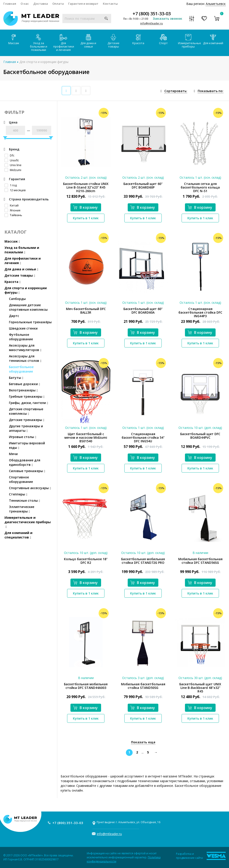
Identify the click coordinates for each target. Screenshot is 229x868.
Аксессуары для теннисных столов (25, 358)
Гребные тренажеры (27, 396)
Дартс (14, 316)
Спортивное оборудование (21, 479)
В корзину (85, 207)
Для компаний (213, 40)
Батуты (16, 378)
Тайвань (13, 215)
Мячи (13, 454)
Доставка (41, 4)
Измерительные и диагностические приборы (28, 522)
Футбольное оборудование (21, 337)
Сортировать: (176, 91)
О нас (25, 4)
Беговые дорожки (24, 384)
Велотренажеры (23, 390)
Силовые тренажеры (27, 471)
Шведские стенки (23, 328)
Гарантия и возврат (83, 4)
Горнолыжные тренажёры (30, 322)
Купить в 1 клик (86, 218)
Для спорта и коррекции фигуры (44, 62)
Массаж (14, 40)
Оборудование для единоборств (25, 462)
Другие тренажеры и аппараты (26, 428)
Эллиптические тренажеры (22, 509)
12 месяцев (15, 190)
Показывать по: (211, 91)
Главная (10, 4)
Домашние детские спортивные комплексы (28, 307)
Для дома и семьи (88, 41)
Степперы (18, 494)
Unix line (13, 165)
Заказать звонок (168, 18)
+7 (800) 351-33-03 (152, 14)
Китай (12, 205)
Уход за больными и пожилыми (39, 43)
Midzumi (13, 170)
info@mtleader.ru (152, 23)
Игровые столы (23, 437)
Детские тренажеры (27, 420)
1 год (11, 185)
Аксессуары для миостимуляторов (25, 348)
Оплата (58, 4)
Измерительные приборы (189, 41)
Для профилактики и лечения (64, 43)
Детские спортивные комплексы (26, 411)
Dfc (9, 155)
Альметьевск (216, 4)
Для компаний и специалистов (18, 535)
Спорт (163, 40)
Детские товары (113, 41)
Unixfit (12, 160)
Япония (12, 210)
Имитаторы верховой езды (27, 445)
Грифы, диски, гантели (29, 403)
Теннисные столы (24, 500)
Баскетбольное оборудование (21, 369)
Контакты (110, 4)
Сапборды (17, 299)
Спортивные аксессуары (30, 488)
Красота (138, 40)
